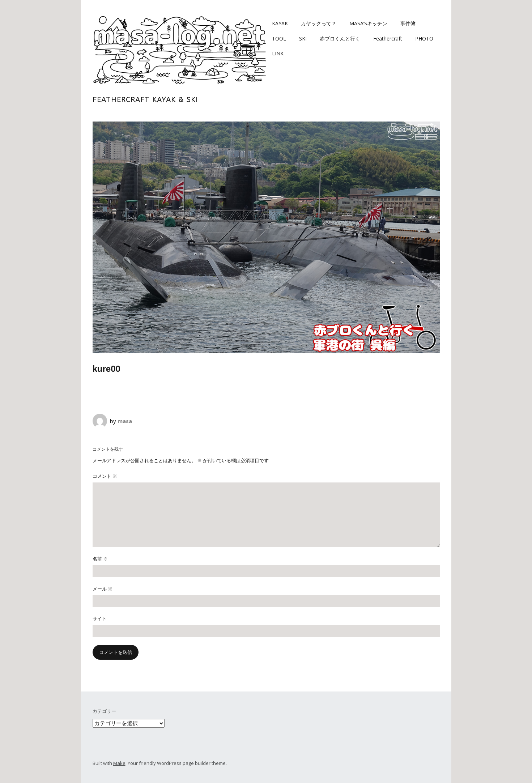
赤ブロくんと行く (340, 39)
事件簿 (408, 23)
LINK (278, 53)
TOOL (279, 39)
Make (119, 763)
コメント (105, 476)
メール (103, 589)
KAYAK (280, 23)
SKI (303, 39)
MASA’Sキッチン (368, 23)
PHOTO (424, 39)
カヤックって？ (319, 23)
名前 (100, 559)
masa (125, 421)
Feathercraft (388, 39)
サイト (100, 618)
